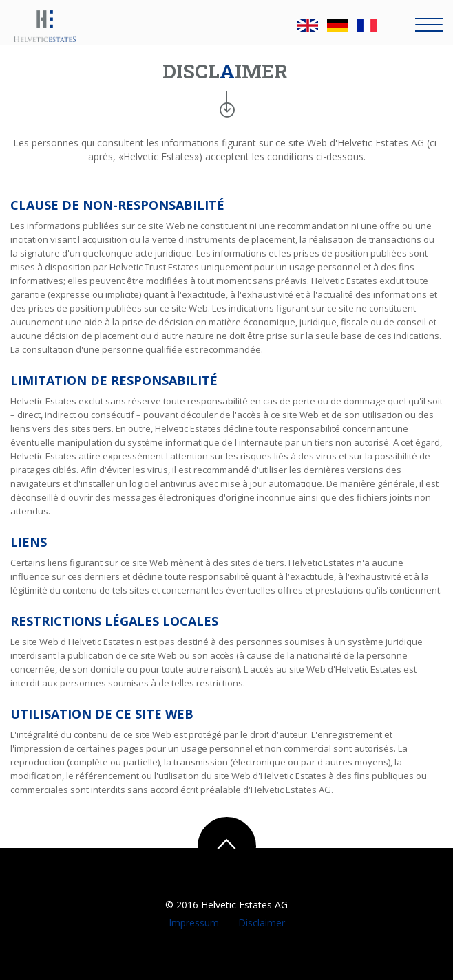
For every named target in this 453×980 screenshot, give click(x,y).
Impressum (195, 923)
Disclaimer (260, 923)
